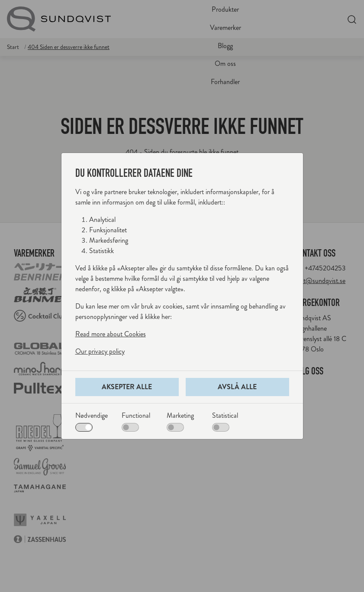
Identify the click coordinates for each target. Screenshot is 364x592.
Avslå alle (237, 387)
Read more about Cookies (111, 334)
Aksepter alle (127, 387)
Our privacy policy (100, 351)
